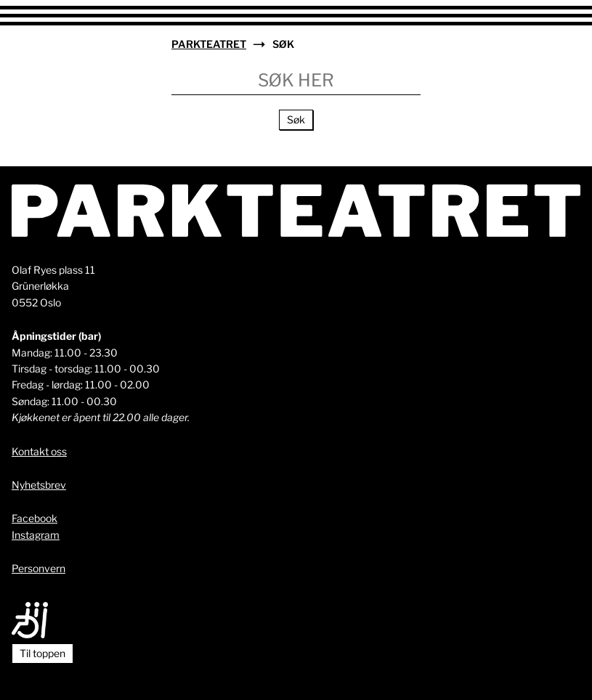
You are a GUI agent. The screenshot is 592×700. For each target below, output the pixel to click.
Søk (296, 119)
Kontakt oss (39, 451)
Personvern (38, 568)
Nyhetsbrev (39, 485)
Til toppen (42, 653)
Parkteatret (209, 44)
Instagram (36, 535)
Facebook (35, 518)
